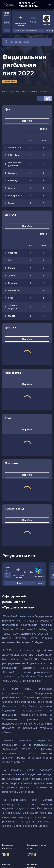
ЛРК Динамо (15, 196)
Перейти (27, 121)
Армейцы (13, 181)
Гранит (12, 203)
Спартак (13, 253)
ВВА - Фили (14, 155)
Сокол (11, 268)
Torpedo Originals (13, 307)
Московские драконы (15, 164)
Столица (13, 283)
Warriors (13, 173)
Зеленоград (15, 147)
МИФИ (11, 316)
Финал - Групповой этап (14, 91)
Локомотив (14, 291)
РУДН (11, 298)
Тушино (12, 275)
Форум (12, 188)
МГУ (10, 260)
